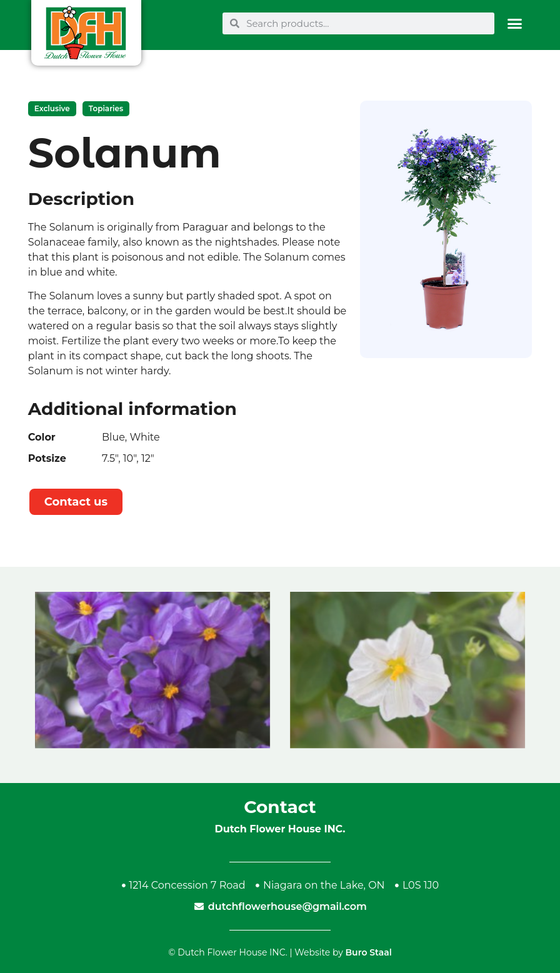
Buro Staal (368, 952)
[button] (515, 23)
